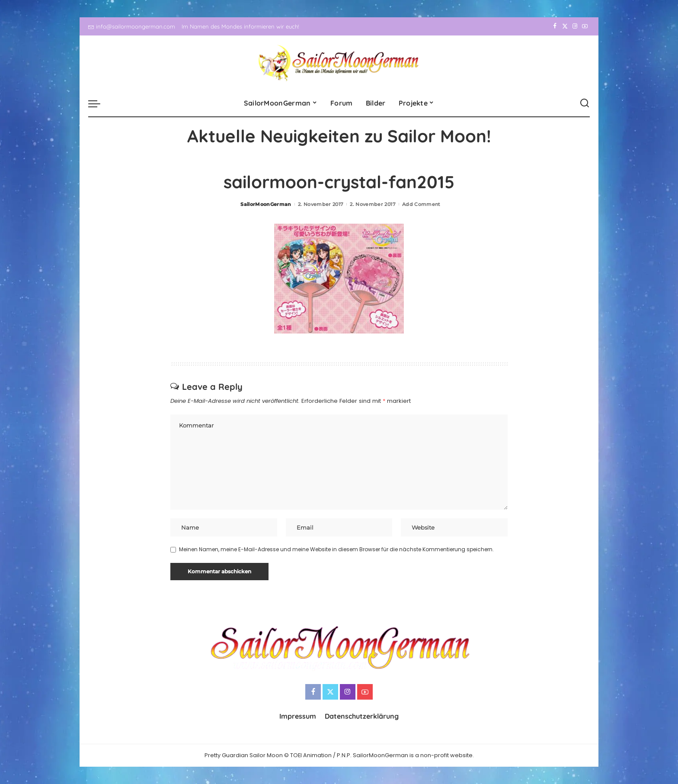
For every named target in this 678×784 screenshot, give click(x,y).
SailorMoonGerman (266, 204)
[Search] (585, 103)
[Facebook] (555, 26)
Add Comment (421, 204)
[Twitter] (565, 26)
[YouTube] (585, 26)
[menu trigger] (99, 103)
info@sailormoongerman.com (132, 26)
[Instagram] (575, 26)
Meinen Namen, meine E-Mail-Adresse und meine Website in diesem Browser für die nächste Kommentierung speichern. (336, 549)
